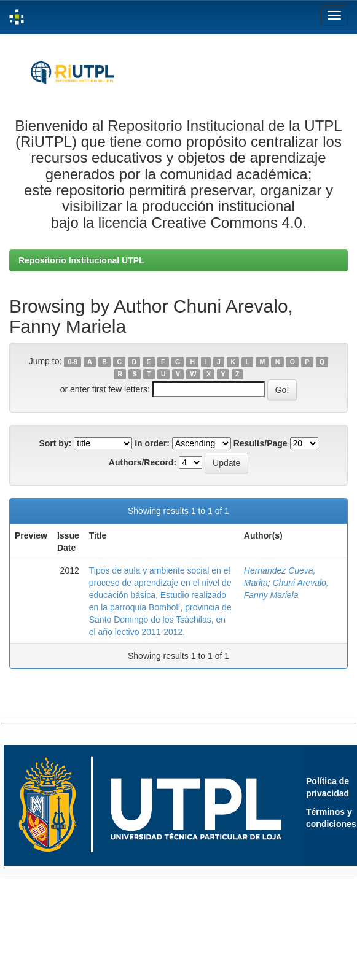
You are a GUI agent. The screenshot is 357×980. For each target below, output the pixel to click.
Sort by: (55, 443)
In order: (152, 443)
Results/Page (261, 443)
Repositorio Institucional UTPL (81, 260)
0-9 (73, 362)
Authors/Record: (143, 462)
